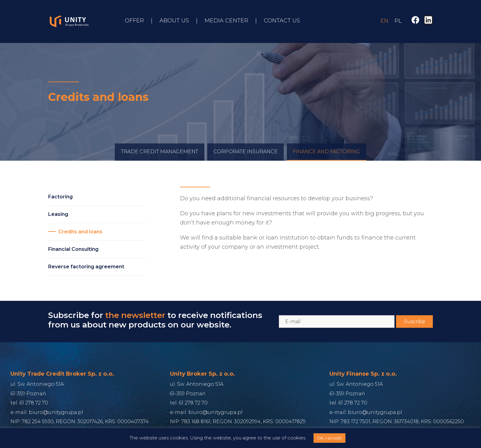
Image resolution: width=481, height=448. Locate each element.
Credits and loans (80, 232)
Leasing (58, 214)
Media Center (226, 21)
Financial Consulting (73, 249)
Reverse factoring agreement (86, 267)
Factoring (60, 197)
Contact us (282, 21)
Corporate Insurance (246, 156)
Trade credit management (160, 156)
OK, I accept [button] (329, 438)
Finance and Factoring (327, 156)
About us (174, 21)
